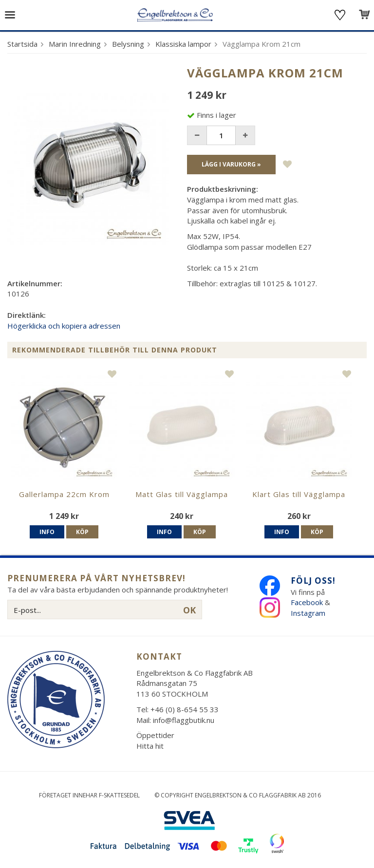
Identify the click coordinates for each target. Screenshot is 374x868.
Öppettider (155, 735)
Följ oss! (313, 581)
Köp (82, 532)
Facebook (307, 602)
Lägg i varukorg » (231, 164)
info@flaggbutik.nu (184, 720)
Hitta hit (150, 746)
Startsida (22, 44)
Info (47, 532)
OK (189, 610)
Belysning (128, 44)
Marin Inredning (75, 44)
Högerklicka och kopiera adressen (64, 326)
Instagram (309, 613)
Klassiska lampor (183, 44)
